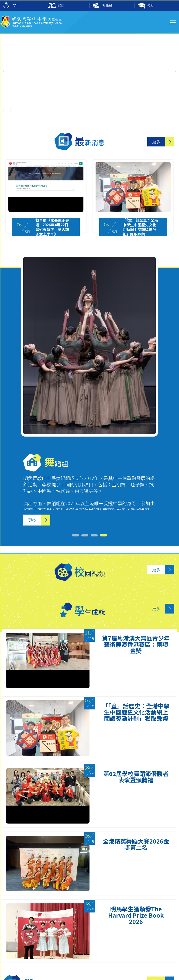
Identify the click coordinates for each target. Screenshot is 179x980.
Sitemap (22, 972)
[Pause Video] (3, 107)
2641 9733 (25, 936)
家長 (56, 6)
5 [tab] (106, 896)
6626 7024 (34, 943)
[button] (176, 71)
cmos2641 (109, 943)
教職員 (103, 6)
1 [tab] (69, 896)
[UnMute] (10, 107)
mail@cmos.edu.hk (32, 925)
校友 (146, 6)
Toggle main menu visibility (174, 22)
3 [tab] (87, 896)
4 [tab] (96, 896)
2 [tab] (78, 896)
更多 (156, 142)
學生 (11, 5)
